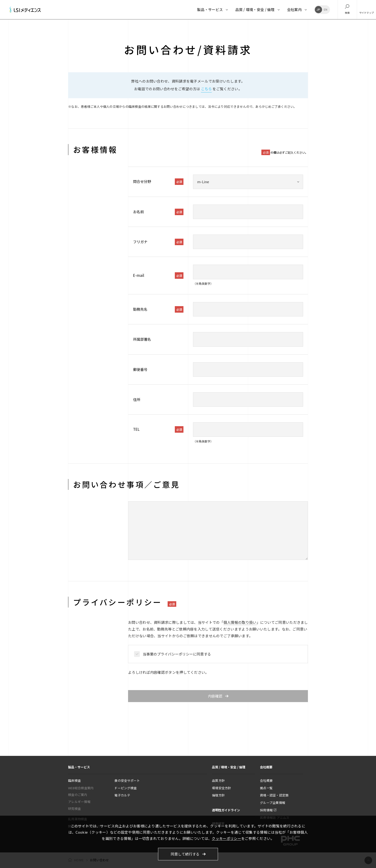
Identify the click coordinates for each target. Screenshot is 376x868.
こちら (206, 89)
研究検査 (74, 809)
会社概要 (266, 780)
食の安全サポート (127, 780)
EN (326, 10)
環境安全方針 (222, 788)
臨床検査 (74, 780)
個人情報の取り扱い (240, 622)
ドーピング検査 (126, 788)
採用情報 (266, 810)
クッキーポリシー (226, 838)
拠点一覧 (266, 788)
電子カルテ (122, 795)
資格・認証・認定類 (274, 795)
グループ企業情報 (273, 803)
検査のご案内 (78, 795)
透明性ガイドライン (226, 810)
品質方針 (218, 780)
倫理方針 (218, 795)
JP (318, 10)
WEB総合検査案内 (81, 788)
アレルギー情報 (79, 802)
